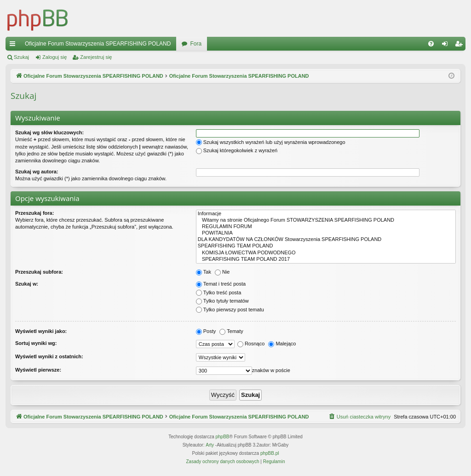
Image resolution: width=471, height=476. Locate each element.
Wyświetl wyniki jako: (41, 331)
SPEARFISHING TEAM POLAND (326, 246)
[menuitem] (431, 44)
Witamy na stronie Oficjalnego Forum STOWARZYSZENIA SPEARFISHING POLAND (326, 220)
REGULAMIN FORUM (326, 227)
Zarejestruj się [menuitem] (460, 46)
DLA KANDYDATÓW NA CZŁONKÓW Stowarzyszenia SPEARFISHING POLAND (326, 240)
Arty (210, 445)
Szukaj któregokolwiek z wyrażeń (237, 150)
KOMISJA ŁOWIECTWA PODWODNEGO (326, 253)
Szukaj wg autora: (37, 172)
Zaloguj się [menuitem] (447, 46)
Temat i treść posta (221, 284)
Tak (204, 272)
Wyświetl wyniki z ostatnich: (49, 356)
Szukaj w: (27, 284)
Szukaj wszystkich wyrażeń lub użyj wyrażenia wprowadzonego (271, 142)
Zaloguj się (55, 57)
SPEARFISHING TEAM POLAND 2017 (326, 259)
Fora (196, 44)
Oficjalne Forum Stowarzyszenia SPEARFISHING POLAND (98, 44)
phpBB (223, 437)
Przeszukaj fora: (34, 213)
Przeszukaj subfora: (39, 272)
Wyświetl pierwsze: (38, 370)
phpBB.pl (270, 453)
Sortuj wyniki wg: (36, 343)
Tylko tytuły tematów (222, 301)
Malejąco (282, 344)
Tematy (231, 331)
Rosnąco (251, 344)
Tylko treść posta (219, 292)
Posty (206, 331)
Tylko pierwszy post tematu (230, 310)
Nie (222, 272)
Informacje (326, 214)
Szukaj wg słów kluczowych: (49, 132)
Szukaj (21, 57)
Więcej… (14, 46)
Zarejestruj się (96, 57)
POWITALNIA (326, 233)
